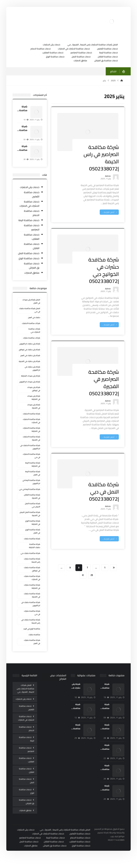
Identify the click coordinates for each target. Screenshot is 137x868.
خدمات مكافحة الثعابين (32, 195)
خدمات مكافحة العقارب (32, 237)
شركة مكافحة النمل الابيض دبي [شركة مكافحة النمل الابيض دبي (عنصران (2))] (33, 511)
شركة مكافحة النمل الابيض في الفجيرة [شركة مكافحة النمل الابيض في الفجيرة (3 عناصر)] (30, 520)
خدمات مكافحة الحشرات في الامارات (30, 204)
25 (92, 574)
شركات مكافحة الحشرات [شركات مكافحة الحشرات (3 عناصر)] (31, 324)
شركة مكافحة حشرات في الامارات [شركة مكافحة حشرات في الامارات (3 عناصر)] (32, 584)
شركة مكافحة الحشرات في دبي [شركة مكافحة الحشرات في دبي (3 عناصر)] (32, 462)
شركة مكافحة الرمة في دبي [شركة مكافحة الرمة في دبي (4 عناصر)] (30, 495)
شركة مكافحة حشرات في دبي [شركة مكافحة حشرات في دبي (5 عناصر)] (32, 619)
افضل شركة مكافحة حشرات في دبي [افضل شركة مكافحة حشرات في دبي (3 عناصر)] (30, 311)
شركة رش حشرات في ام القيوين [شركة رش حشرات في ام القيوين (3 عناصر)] (33, 375)
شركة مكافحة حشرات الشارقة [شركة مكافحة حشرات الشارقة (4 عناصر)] (35, 552)
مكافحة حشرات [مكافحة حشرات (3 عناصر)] (35, 641)
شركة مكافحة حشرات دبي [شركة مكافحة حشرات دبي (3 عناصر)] (31, 559)
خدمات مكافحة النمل (29, 254)
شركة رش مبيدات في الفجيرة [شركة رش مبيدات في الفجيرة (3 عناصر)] (34, 413)
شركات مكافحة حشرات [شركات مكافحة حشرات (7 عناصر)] (32, 338)
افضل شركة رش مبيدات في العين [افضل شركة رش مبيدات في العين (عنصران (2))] (31, 302)
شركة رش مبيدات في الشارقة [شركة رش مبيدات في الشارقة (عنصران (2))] (34, 404)
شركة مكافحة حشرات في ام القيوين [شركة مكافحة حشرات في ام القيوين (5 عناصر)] (31, 610)
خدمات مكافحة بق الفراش (32, 266)
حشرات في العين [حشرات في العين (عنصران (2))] (34, 318)
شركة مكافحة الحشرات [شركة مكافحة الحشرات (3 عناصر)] (32, 420)
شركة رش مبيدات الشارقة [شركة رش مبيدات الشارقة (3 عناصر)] (31, 382)
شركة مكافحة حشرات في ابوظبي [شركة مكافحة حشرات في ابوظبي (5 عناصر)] (32, 575)
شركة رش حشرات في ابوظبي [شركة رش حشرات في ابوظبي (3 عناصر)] (34, 351)
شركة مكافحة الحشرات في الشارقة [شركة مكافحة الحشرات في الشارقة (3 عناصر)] (32, 436)
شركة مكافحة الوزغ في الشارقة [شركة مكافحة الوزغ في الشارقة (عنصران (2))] (33, 529)
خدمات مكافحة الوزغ (29, 259)
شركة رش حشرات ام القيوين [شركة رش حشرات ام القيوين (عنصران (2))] (30, 344)
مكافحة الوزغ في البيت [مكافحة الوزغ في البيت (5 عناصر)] (32, 635)
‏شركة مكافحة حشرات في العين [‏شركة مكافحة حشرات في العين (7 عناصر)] (32, 648)
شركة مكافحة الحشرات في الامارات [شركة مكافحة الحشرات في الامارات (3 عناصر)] (32, 427)
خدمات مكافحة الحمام (32, 214)
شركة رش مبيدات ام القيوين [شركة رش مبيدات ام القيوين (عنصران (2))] (30, 388)
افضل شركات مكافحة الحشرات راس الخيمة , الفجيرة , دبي (26, 695)
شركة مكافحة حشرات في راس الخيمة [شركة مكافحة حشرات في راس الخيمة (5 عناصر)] (31, 628)
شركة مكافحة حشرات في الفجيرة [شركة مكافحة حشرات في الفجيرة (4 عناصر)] (32, 601)
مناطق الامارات (32, 273)
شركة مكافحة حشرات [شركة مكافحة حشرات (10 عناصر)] (32, 545)
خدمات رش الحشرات (30, 188)
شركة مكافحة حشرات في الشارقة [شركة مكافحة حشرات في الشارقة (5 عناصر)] (32, 593)
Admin (107, 177)
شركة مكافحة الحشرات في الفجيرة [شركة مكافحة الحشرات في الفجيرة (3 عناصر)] (32, 445)
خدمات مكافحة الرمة (29, 221)
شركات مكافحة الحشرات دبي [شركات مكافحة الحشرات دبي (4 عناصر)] (34, 331)
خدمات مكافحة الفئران (32, 247)
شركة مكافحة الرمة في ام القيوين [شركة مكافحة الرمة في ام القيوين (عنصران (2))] (31, 488)
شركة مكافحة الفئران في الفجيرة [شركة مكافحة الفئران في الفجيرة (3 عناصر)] (32, 503)
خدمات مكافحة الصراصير (32, 228)
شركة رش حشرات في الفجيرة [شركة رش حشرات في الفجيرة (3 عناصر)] (34, 366)
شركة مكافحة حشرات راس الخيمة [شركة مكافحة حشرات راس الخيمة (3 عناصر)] (32, 567)
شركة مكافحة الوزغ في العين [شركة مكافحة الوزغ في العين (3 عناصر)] (33, 537)
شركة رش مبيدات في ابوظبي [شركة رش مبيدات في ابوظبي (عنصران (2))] (34, 395)
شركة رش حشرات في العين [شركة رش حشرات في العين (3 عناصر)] (30, 359)
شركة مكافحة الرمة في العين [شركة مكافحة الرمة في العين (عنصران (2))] (33, 479)
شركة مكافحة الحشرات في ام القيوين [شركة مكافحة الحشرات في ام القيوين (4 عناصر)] (30, 453)
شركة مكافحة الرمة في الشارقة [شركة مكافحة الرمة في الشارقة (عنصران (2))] (33, 471)
